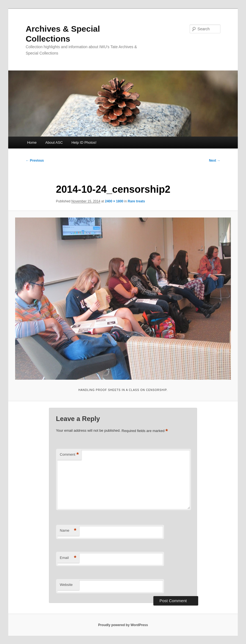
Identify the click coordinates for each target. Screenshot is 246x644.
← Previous (35, 161)
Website (66, 585)
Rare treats (136, 201)
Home (32, 142)
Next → (215, 161)
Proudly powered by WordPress (123, 625)
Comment (69, 455)
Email (68, 558)
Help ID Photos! (84, 142)
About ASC (54, 142)
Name (68, 531)
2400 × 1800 (114, 201)
